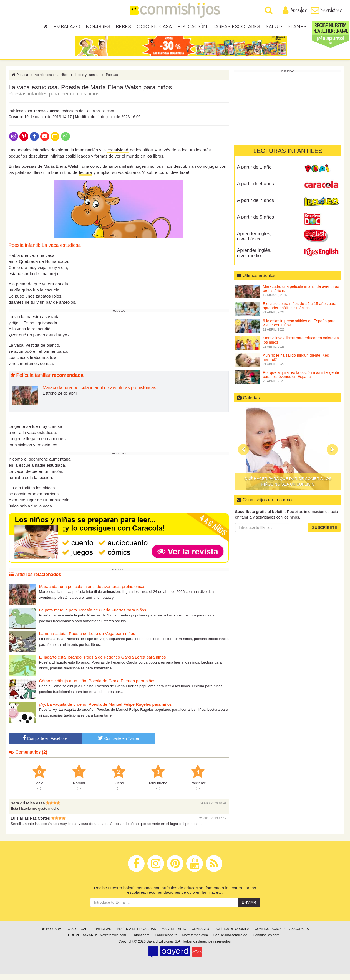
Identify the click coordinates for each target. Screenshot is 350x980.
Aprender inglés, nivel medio (254, 259)
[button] (243, 456)
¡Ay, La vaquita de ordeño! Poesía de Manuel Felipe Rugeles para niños (105, 711)
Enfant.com (140, 941)
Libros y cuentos (87, 81)
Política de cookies (232, 935)
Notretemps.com (195, 941)
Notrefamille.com (113, 941)
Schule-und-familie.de (230, 941)
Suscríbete (324, 534)
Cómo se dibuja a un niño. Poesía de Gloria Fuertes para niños (97, 687)
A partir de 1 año (254, 173)
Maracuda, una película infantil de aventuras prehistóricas (100, 394)
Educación (192, 28)
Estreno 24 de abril (60, 400)
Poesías (112, 81)
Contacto (201, 935)
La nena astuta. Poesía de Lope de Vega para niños (87, 640)
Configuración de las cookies (282, 935)
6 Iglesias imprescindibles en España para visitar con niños (299, 329)
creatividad (118, 156)
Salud (274, 28)
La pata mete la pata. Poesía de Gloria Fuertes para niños (93, 616)
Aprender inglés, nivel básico (254, 243)
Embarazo (67, 28)
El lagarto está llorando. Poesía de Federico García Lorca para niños (103, 663)
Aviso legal (77, 935)
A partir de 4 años (255, 190)
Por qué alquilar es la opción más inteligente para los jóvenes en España (301, 381)
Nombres (98, 28)
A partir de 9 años (255, 223)
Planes (297, 28)
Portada (20, 81)
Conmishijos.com (266, 941)
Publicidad (102, 935)
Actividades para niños (51, 81)
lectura (85, 179)
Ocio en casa (154, 28)
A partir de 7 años (255, 207)
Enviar (249, 909)
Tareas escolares (236, 28)
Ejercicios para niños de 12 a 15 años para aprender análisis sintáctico (300, 312)
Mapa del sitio (174, 935)
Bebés (123, 28)
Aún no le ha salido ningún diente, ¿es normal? (296, 364)
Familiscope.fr (166, 941)
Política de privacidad (136, 935)
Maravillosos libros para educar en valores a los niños (301, 346)
